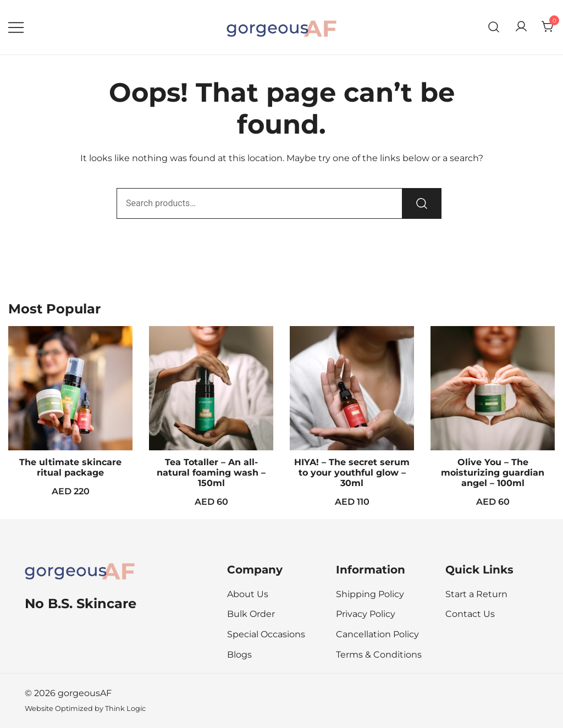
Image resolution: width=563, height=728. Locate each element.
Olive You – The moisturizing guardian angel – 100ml (493, 473)
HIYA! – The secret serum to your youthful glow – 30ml (352, 473)
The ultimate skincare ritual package (70, 467)
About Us (248, 594)
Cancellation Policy (377, 634)
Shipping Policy (370, 594)
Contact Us (470, 614)
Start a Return (476, 594)
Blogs (239, 655)
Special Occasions (266, 634)
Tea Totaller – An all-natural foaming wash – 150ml (211, 473)
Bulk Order (251, 614)
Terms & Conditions (379, 655)
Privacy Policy (366, 614)
